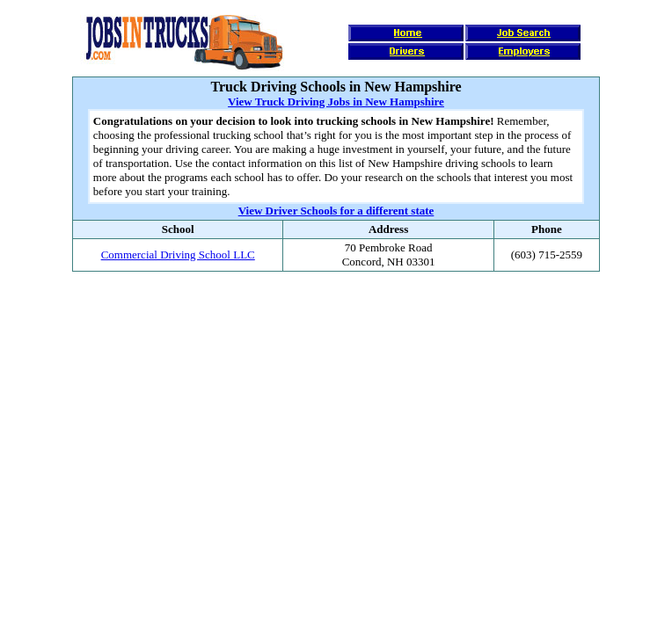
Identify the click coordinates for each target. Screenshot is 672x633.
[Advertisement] (336, 325)
